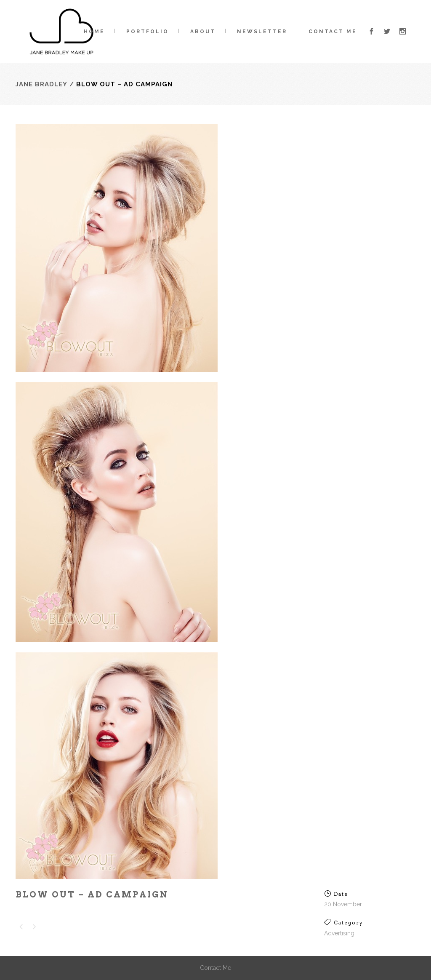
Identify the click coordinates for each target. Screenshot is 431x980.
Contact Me (215, 968)
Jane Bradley (41, 84)
